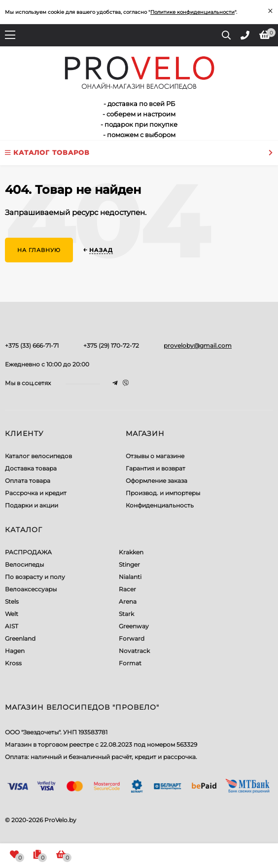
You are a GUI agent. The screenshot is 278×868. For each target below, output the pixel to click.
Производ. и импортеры (163, 493)
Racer (127, 589)
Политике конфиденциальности (192, 12)
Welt (12, 614)
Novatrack (134, 651)
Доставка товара (31, 468)
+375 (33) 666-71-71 (32, 345)
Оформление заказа (156, 481)
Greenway (134, 626)
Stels (12, 601)
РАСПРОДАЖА (28, 552)
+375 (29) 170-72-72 (111, 345)
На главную (39, 250)
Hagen (15, 651)
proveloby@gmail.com (198, 345)
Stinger (129, 564)
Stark (126, 614)
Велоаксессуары (31, 589)
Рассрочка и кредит (36, 493)
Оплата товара (28, 481)
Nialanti (130, 577)
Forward (132, 638)
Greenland (20, 638)
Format (130, 663)
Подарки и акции (32, 505)
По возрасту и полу (35, 577)
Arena (128, 601)
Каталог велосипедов (38, 456)
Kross (13, 663)
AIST (12, 626)
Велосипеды (24, 564)
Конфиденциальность (160, 505)
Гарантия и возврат (156, 468)
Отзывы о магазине (155, 456)
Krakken (131, 552)
